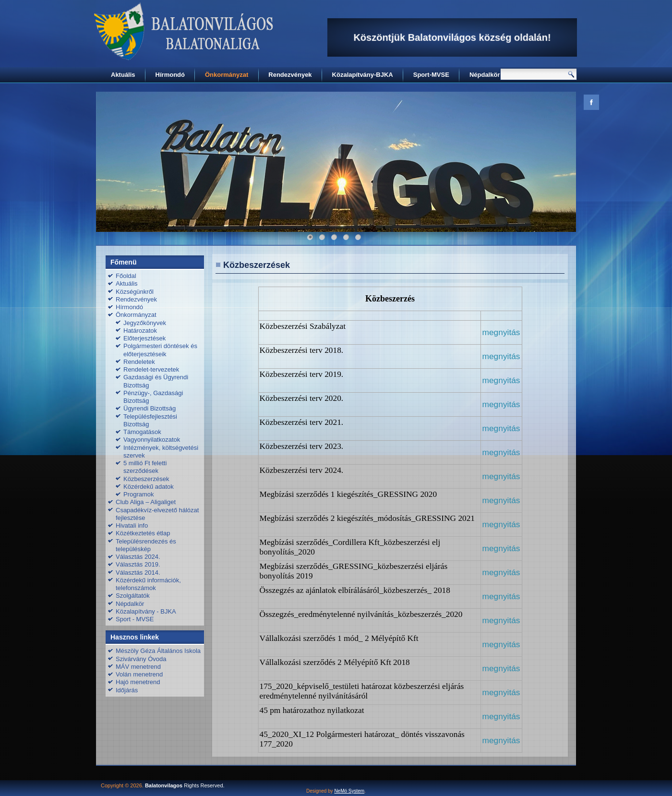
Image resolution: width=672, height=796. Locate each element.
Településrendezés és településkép (146, 545)
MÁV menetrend (138, 667)
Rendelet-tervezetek (151, 369)
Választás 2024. (138, 557)
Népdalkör (485, 75)
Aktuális (123, 75)
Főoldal (126, 276)
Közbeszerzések (146, 479)
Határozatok (140, 331)
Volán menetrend (139, 674)
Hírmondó (170, 75)
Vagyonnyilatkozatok (152, 440)
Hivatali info (132, 525)
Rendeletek (139, 362)
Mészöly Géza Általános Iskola (158, 651)
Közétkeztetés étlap (143, 533)
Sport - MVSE (135, 619)
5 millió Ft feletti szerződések (145, 467)
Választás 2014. (138, 573)
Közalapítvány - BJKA (146, 611)
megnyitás (501, 356)
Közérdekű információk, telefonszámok (148, 584)
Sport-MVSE (431, 75)
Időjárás (127, 690)
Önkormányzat (227, 75)
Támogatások (142, 432)
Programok (139, 494)
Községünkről (135, 292)
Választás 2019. (138, 564)
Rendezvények (290, 75)
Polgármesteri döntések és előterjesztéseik (160, 350)
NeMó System (349, 791)
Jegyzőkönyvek (145, 323)
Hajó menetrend (138, 682)
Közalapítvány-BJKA (363, 75)
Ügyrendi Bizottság (150, 408)
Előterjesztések (144, 338)
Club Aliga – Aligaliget (146, 502)
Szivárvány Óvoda (141, 659)
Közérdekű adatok (149, 487)
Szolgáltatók (133, 596)
